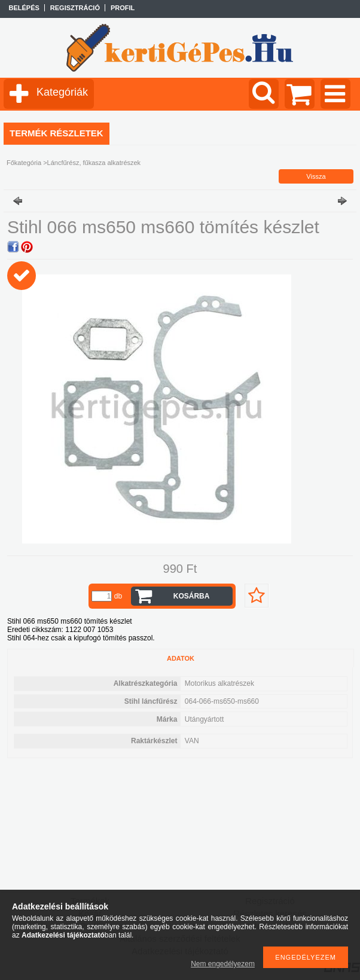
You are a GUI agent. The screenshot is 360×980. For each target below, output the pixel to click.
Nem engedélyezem (223, 964)
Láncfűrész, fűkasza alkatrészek (94, 163)
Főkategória (24, 163)
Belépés (24, 8)
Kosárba (192, 596)
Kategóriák (62, 92)
